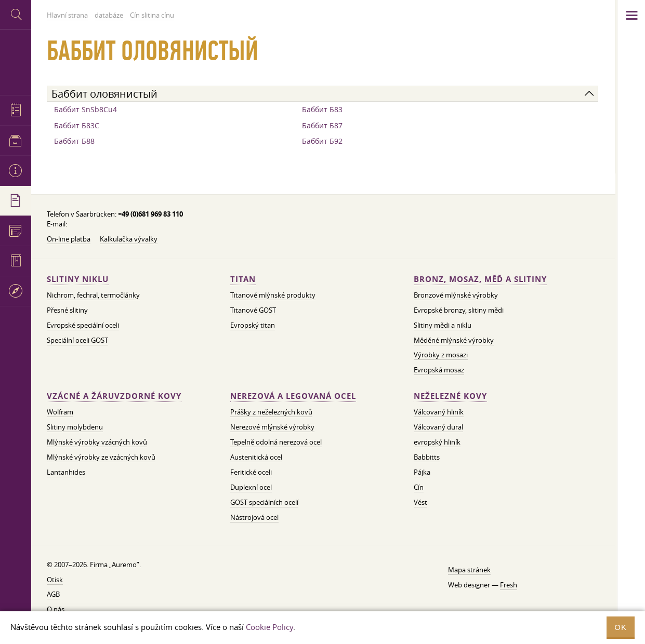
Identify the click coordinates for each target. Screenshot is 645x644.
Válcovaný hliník (439, 412)
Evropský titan (253, 325)
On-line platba (69, 239)
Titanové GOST (253, 310)
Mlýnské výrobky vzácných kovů (97, 442)
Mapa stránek (469, 570)
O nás (56, 609)
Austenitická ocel (256, 457)
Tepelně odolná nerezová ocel (276, 442)
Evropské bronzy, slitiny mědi (459, 310)
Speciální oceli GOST (77, 340)
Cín (419, 487)
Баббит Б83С (77, 125)
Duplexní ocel (251, 487)
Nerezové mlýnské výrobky (272, 427)
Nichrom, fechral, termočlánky (93, 295)
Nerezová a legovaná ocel (293, 396)
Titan (243, 279)
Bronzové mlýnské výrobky (456, 295)
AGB (53, 594)
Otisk (55, 580)
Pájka (422, 472)
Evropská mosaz (439, 370)
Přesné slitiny (67, 310)
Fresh (509, 585)
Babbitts (427, 457)
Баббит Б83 (322, 109)
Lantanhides (66, 472)
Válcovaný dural (438, 427)
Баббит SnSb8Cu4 (85, 109)
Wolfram (60, 412)
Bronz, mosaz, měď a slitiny (480, 279)
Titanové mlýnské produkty (273, 295)
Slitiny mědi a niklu (443, 325)
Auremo (16, 61)
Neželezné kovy (450, 396)
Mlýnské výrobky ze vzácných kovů (101, 457)
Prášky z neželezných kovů (271, 412)
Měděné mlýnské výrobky (454, 340)
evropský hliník (437, 442)
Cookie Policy (269, 627)
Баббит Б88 (74, 141)
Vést (420, 502)
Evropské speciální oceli (83, 325)
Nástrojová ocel (254, 517)
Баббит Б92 (322, 141)
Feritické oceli (251, 472)
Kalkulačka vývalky (129, 239)
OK (621, 627)
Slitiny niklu (78, 279)
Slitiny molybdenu (75, 427)
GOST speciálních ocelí (264, 502)
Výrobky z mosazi (441, 355)
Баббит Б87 (322, 125)
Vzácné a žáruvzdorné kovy (114, 396)
